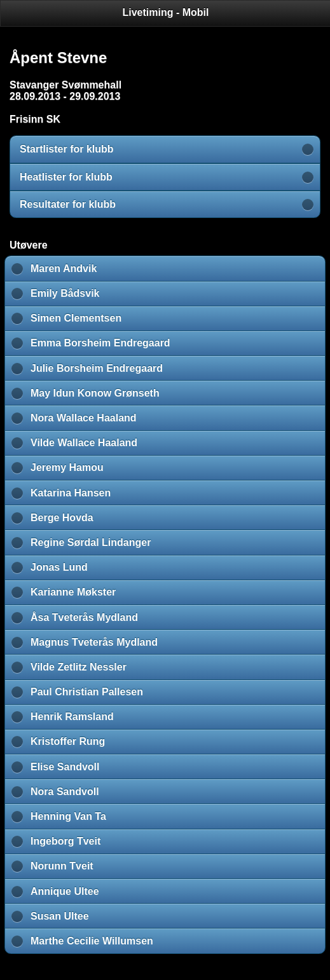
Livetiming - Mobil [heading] (166, 12)
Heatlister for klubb (66, 177)
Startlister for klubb (67, 149)
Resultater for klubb (68, 204)
